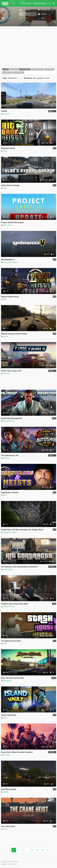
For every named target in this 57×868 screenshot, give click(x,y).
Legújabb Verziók (37, 78)
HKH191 (7, 373)
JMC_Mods (8, 225)
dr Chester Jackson (11, 262)
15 (37, 850)
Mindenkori (11, 78)
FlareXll (6, 114)
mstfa (6, 336)
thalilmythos (8, 569)
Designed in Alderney (10, 861)
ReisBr (6, 792)
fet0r (5, 188)
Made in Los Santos (9, 864)
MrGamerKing (9, 421)
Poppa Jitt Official (10, 532)
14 (32, 850)
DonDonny (8, 681)
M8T (5, 151)
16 (43, 850)
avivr (5, 829)
